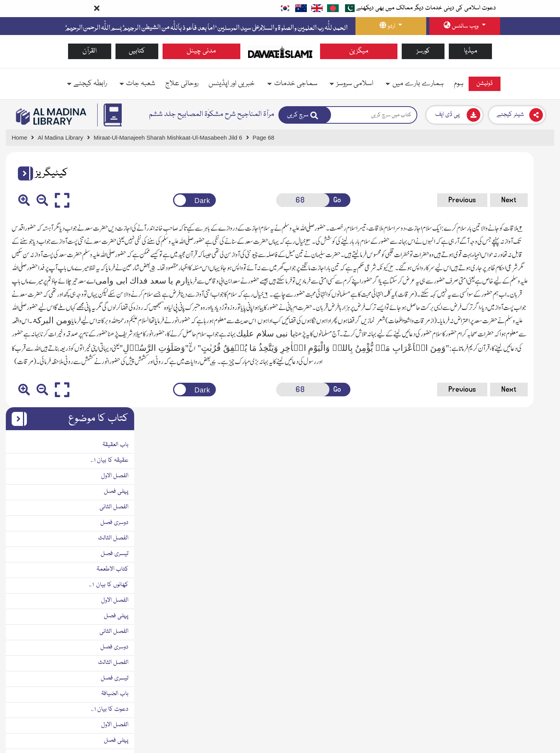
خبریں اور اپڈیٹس (232, 84)
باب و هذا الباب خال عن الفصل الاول (506, 563)
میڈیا (471, 51)
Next (389, 200)
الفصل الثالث (533, 283)
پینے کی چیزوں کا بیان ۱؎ (519, 641)
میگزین (359, 51)
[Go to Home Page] (280, 51)
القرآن (90, 51)
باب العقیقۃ (535, 190)
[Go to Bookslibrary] (52, 116)
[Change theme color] (145, 200)
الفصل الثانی (534, 252)
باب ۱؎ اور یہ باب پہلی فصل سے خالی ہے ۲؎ (497, 579)
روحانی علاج (182, 84)
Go (264, 200)
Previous (343, 200)
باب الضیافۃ (535, 439)
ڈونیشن (485, 84)
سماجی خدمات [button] (296, 84)
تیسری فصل (535, 299)
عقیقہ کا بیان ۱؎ (529, 205)
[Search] (305, 115)
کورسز (423, 51)
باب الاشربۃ (536, 625)
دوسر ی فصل (534, 610)
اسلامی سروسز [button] (355, 84)
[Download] (454, 115)
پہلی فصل (536, 236)
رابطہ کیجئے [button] (90, 84)
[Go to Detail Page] (171, 138)
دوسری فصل (534, 268)
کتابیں (137, 51)
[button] (23, 173)
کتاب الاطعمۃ (532, 314)
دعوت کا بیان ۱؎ (530, 454)
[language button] (391, 26)
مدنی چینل (201, 51)
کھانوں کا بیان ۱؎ (529, 330)
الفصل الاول (535, 221)
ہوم (459, 84)
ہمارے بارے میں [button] (418, 84)
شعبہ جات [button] (141, 84)
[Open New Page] (236, 200)
